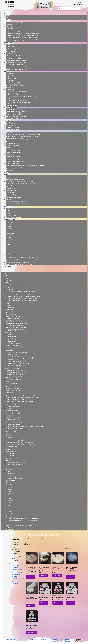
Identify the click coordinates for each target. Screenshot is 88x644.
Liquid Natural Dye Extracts (14, 82)
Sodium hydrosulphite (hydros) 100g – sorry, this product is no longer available (25, 165)
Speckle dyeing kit (11, 192)
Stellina (10, 248)
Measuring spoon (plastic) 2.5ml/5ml (15, 180)
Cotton (9, 241)
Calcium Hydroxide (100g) (12, 145)
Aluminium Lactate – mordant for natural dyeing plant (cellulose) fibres (23, 136)
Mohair (9, 245)
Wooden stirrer (10, 205)
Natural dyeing (11, 212)
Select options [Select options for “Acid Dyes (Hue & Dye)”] (58, 603)
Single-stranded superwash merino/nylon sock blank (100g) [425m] (24, 257)
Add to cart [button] (30, 577)
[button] (44, 271)
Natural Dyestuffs (12, 79)
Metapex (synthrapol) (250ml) (13, 158)
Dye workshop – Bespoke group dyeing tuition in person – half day (24, 34)
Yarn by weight (10, 223)
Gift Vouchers (8, 266)
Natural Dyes (7, 71)
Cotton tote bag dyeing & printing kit (15, 64)
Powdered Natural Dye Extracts (14, 84)
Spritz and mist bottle (11, 196)
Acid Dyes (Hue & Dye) (12, 50)
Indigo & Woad (10, 48)
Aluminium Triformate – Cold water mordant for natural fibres (21, 140)
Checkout (8, 19)
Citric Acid (9, 147)
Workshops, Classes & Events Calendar (16, 23)
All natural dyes (10, 73)
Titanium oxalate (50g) (12, 171)
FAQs (22, 640)
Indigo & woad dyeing (11, 106)
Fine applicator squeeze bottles (14, 198)
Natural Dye (15, 544)
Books (6, 207)
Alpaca (9, 236)
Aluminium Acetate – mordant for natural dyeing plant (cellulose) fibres (23, 135)
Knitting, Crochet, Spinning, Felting (14, 218)
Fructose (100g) (10, 154)
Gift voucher (15, 560)
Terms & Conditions (66, 640)
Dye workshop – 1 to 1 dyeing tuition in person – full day (21, 32)
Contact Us (33, 640)
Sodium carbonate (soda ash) (13, 163)
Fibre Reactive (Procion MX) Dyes (14, 59)
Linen (9, 243)
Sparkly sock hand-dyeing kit (13, 57)
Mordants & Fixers (9, 131)
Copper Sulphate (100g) (12, 149)
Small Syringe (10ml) (11, 189)
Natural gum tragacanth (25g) (13, 160)
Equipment (7, 174)
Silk (9, 246)
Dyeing (8, 210)
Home (6, 12)
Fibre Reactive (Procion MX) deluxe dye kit (16, 62)
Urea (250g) (9, 172)
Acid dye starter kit (11, 52)
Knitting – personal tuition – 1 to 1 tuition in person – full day (22, 39)
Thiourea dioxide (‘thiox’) (12, 169)
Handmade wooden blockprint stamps (15, 203)
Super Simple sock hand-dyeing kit (15, 55)
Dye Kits (8, 44)
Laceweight (11, 225)
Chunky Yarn (11, 232)
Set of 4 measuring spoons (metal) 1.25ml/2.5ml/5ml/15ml (20, 183)
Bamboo (10, 237)
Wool (9, 254)
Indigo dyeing (11, 214)
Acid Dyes (7, 120)
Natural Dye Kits (10, 46)
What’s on (7, 21)
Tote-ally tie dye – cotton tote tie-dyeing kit (17, 66)
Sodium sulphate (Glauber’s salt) (14, 167)
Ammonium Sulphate (11, 142)
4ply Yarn (10, 227)
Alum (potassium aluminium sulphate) (15, 138)
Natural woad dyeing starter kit (15, 104)
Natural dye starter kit (13, 93)
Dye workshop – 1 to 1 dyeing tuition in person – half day (22, 30)
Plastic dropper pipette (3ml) (13, 185)
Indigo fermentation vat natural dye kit (17, 100)
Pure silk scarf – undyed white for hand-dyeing (17, 263)
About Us (44, 640)
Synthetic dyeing (12, 216)
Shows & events (10, 26)
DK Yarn (10, 228)
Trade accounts (10, 640)
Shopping (7, 14)
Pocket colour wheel (11, 178)
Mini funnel (9, 199)
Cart (7, 17)
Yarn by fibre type (10, 234)
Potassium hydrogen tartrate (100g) (15, 162)
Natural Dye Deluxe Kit (13, 95)
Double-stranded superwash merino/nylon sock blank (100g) (22, 259)
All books (8, 209)
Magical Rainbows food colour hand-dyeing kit (17, 70)
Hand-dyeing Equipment (18, 555)
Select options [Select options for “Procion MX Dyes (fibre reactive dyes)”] (31, 633)
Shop (7, 16)
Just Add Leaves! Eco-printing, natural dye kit (19, 102)
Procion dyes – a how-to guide (14, 118)
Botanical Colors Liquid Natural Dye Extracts (17, 86)
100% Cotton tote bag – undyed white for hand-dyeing (19, 264)
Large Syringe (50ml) (11, 190)
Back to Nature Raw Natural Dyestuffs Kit (18, 91)
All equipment (9, 176)
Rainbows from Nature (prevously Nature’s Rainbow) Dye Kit (22, 97)
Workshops (9, 25)
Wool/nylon (11, 252)
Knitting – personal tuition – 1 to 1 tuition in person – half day (22, 37)
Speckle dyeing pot (11, 194)
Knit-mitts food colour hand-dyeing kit (15, 68)
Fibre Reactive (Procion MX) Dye (12, 108)
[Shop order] (71, 549)
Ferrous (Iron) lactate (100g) (13, 151)
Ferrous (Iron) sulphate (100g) (13, 153)
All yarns (8, 221)
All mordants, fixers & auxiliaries (14, 133)
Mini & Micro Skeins (11, 261)
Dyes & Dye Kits (8, 43)
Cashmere (10, 239)
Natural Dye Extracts (13, 77)
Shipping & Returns (55, 640)
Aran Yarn (10, 230)
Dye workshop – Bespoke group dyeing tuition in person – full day (24, 35)
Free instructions (8, 268)
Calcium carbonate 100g (12, 144)
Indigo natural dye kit (13, 99)
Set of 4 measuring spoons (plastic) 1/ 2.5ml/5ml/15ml (20, 181)
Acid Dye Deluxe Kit (11, 53)
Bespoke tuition (10, 28)
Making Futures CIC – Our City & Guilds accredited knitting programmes (23, 41)
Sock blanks (9, 255)
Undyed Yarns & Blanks (10, 219)
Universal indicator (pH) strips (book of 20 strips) (18, 201)
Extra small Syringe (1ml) (12, 187)
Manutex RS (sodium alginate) (13, 156)
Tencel (9, 250)
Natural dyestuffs (10, 88)
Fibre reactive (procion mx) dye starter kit (16, 61)
